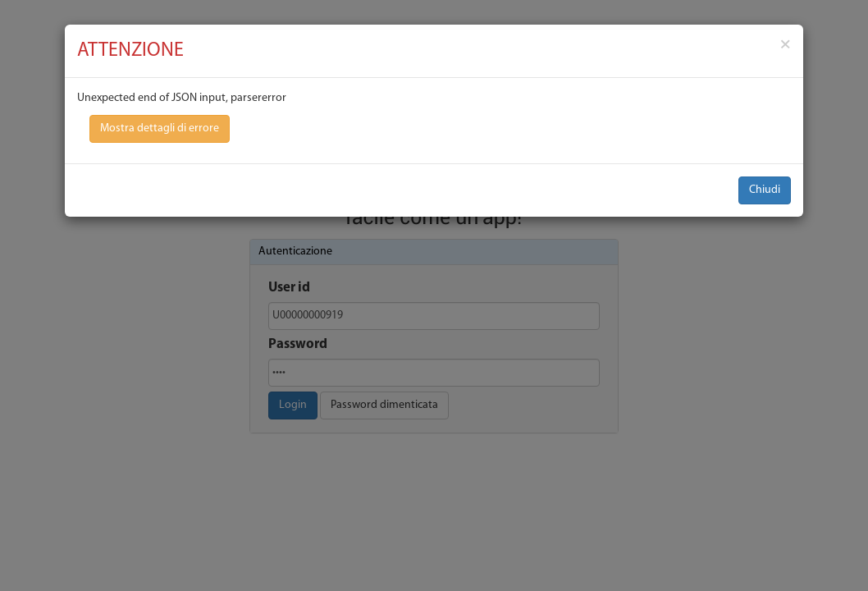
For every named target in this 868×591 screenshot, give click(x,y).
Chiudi (765, 190)
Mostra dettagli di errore (160, 128)
